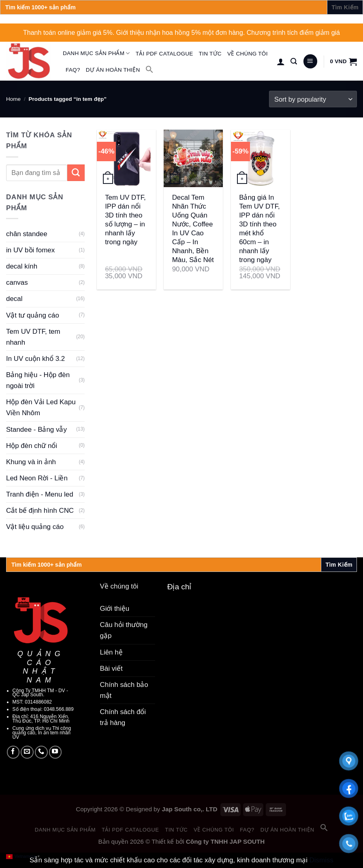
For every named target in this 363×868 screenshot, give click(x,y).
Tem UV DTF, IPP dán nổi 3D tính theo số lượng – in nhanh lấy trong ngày (125, 220)
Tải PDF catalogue (164, 54)
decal (14, 299)
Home (13, 99)
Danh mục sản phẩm (96, 53)
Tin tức (210, 54)
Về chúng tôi (248, 54)
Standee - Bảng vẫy (36, 430)
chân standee (27, 234)
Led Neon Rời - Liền (37, 478)
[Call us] (41, 752)
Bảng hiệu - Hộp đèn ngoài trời (38, 380)
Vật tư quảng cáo (33, 315)
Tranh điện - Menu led (40, 494)
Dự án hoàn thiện (113, 70)
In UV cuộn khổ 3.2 (35, 359)
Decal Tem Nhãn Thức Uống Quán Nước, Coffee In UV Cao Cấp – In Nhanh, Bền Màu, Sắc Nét (193, 229)
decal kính (22, 266)
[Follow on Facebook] (13, 752)
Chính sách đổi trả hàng (123, 717)
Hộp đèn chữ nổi (32, 446)
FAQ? (73, 70)
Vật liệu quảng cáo (35, 527)
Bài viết (111, 669)
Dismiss (321, 860)
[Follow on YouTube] (56, 752)
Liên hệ (111, 652)
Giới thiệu (115, 609)
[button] (149, 69)
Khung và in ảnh (31, 462)
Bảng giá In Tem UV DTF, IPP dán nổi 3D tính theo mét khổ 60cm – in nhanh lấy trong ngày (259, 229)
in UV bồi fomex (30, 250)
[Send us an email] (27, 752)
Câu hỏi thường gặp (124, 630)
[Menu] (310, 61)
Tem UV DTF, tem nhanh (33, 337)
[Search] (294, 61)
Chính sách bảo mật (124, 690)
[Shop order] (313, 99)
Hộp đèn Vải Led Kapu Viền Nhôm (41, 407)
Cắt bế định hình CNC (40, 511)
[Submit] (76, 173)
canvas (17, 283)
